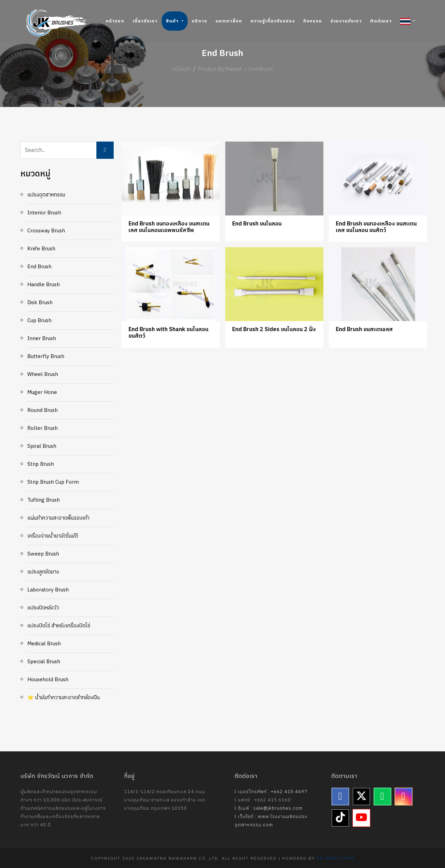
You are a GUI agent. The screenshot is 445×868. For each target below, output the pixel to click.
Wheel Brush (43, 374)
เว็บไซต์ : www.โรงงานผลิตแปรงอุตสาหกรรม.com (271, 821)
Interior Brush (44, 213)
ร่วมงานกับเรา (346, 21)
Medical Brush (44, 644)
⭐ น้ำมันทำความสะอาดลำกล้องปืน (64, 698)
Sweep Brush (43, 554)
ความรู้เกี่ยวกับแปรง (273, 21)
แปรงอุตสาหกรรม (46, 195)
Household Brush (48, 680)
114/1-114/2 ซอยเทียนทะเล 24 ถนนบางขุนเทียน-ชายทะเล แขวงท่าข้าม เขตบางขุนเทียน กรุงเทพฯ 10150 (165, 800)
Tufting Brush (44, 500)
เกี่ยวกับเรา (145, 21)
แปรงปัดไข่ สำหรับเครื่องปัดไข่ (59, 626)
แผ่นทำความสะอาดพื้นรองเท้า (58, 518)
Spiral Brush (42, 446)
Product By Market (220, 69)
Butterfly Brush (46, 356)
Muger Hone (42, 392)
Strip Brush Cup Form (53, 482)
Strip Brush (41, 464)
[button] (408, 21)
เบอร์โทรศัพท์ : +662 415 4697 (271, 792)
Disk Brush (40, 303)
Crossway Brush (46, 231)
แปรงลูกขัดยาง (43, 572)
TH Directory (336, 859)
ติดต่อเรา (381, 21)
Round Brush (42, 410)
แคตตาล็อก (229, 21)
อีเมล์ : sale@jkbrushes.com (269, 808)
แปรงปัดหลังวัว (43, 608)
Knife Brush (41, 249)
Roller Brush (42, 428)
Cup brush (39, 321)
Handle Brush (44, 285)
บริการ (200, 21)
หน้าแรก (115, 21)
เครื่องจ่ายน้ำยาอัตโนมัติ (53, 536)
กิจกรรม (313, 21)
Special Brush (44, 662)
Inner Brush (42, 339)
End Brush (39, 267)
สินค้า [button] (173, 21)
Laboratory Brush (48, 590)
